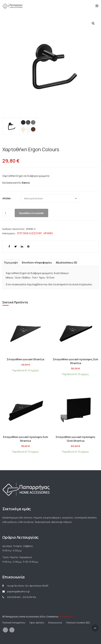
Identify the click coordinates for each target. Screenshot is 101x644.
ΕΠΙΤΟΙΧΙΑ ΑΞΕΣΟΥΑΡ (29, 233)
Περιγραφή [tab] (11, 263)
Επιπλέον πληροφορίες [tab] (37, 263)
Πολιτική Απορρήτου (14, 623)
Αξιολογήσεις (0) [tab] (67, 263)
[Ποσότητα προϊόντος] (8, 213)
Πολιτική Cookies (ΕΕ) (78, 623)
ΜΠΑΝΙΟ (48, 233)
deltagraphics (66, 617)
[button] (93, 23)
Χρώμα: (7, 198)
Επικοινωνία (55, 623)
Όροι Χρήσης (37, 623)
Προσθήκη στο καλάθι (31, 213)
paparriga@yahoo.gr (18, 591)
